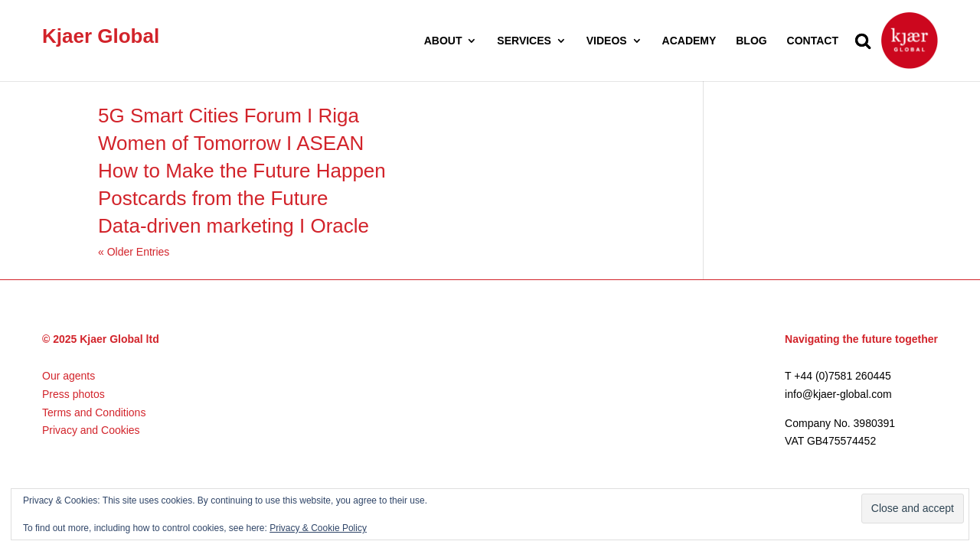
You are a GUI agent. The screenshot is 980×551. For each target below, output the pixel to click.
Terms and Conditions (94, 412)
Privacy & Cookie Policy (318, 528)
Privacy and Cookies (91, 430)
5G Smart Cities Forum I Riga (229, 116)
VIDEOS (607, 41)
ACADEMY (689, 41)
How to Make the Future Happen (242, 171)
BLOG (751, 41)
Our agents (69, 376)
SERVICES (524, 41)
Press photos (73, 394)
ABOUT (443, 41)
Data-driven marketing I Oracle (234, 226)
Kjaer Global (101, 36)
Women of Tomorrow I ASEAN (231, 143)
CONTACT (813, 41)
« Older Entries (134, 252)
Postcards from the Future (213, 198)
